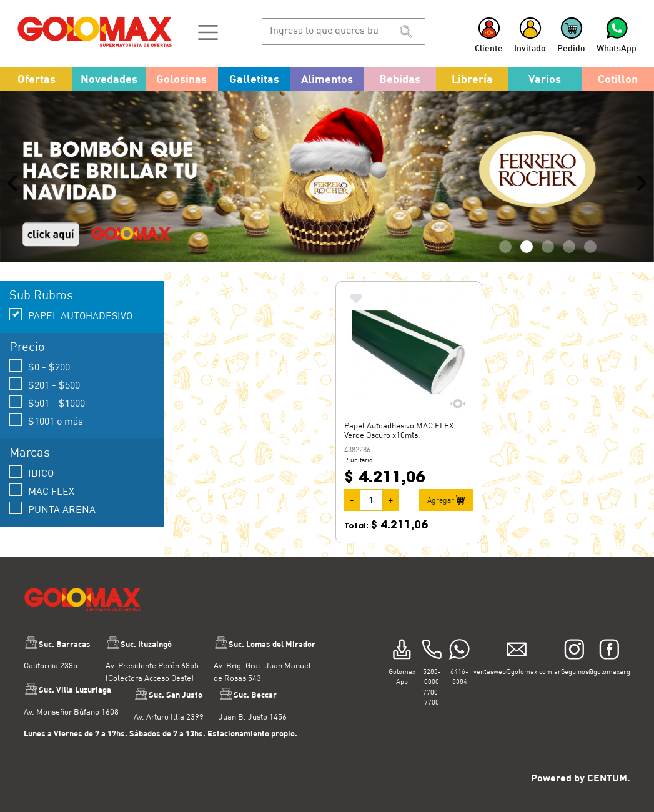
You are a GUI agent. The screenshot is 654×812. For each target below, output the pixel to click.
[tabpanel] (327, 176)
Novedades (109, 79)
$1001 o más (46, 420)
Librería (472, 79)
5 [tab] (590, 247)
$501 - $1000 (47, 402)
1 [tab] (505, 247)
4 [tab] (569, 247)
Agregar (446, 500)
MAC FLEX (42, 490)
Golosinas (181, 79)
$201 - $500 (45, 384)
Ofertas (37, 79)
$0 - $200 (40, 366)
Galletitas (254, 79)
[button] (208, 31)
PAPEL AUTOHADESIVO (71, 314)
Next (638, 182)
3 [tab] (548, 247)
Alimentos (327, 79)
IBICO (32, 472)
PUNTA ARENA (52, 508)
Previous (16, 182)
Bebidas (400, 79)
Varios (545, 79)
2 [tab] (527, 247)
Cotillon (618, 79)
